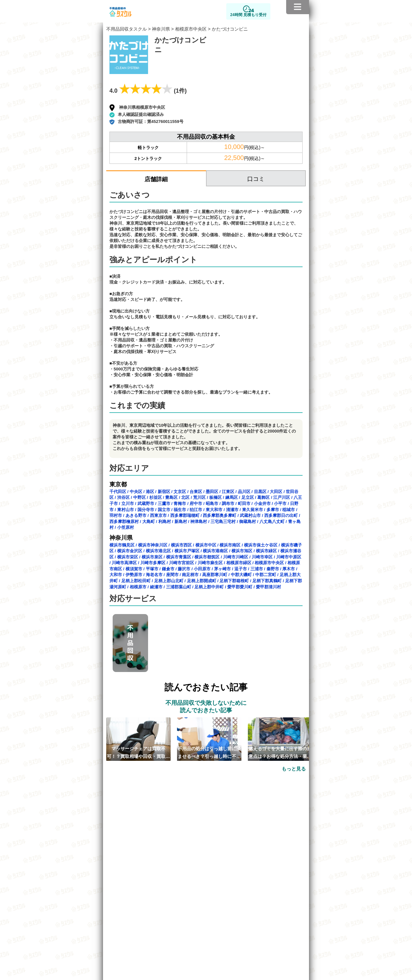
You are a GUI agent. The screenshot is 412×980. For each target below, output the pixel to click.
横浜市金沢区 (130, 551)
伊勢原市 (134, 575)
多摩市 (273, 510)
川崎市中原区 (289, 557)
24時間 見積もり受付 (248, 15)
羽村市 (116, 515)
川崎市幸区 (262, 557)
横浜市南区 (230, 545)
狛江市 (196, 510)
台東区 (196, 492)
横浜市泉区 (152, 557)
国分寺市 (146, 510)
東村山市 (126, 510)
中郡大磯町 (241, 575)
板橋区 (215, 497)
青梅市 (180, 504)
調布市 (228, 504)
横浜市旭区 (242, 551)
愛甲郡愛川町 (240, 587)
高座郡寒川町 (215, 575)
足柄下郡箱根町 (234, 581)
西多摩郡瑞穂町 (185, 515)
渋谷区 (123, 497)
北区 (185, 497)
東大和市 (214, 510)
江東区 (228, 492)
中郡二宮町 (266, 575)
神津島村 (199, 522)
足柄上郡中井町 (209, 587)
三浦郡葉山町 (179, 587)
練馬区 (232, 497)
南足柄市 (190, 575)
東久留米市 (253, 510)
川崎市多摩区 (153, 563)
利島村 (165, 522)
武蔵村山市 (250, 515)
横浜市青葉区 (179, 557)
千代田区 (118, 492)
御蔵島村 (248, 522)
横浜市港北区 (158, 551)
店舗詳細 (156, 179)
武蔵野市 (146, 504)
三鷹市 (164, 504)
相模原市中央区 (191, 29)
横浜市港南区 (215, 551)
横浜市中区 (206, 545)
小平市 (280, 504)
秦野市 (273, 569)
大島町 (149, 522)
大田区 (276, 492)
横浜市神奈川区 (153, 545)
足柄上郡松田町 (136, 581)
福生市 (180, 510)
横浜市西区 (181, 545)
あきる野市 (136, 515)
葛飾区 (263, 497)
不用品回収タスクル (126, 29)
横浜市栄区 (128, 557)
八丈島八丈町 (272, 522)
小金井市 (262, 504)
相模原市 (138, 587)
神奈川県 (161, 29)
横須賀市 (134, 569)
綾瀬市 (156, 587)
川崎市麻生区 (210, 563)
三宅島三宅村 (223, 522)
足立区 (248, 497)
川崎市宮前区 (182, 563)
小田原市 (202, 569)
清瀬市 (232, 510)
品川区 (244, 492)
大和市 (116, 575)
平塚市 (152, 569)
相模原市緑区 (239, 563)
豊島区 (171, 497)
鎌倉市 (168, 569)
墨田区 (212, 492)
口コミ (256, 179)
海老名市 (154, 575)
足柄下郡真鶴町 (267, 581)
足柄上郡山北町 (169, 581)
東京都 (118, 484)
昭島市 (212, 504)
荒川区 (199, 497)
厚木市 (289, 569)
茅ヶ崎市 (222, 569)
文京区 (180, 492)
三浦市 (257, 569)
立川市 (128, 504)
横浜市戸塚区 (187, 551)
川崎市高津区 (124, 563)
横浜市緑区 (266, 551)
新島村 (181, 522)
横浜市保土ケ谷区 (261, 545)
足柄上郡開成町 (202, 581)
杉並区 (156, 497)
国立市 (164, 510)
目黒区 (260, 492)
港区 (150, 492)
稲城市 (289, 510)
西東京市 (158, 515)
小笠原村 (126, 527)
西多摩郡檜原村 (124, 522)
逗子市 (241, 569)
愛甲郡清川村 (268, 587)
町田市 (244, 504)
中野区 (140, 497)
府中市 (196, 504)
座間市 (172, 575)
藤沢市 (184, 569)
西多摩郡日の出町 (281, 515)
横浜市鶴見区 (122, 545)
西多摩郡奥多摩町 (220, 515)
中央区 (136, 492)
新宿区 (164, 492)
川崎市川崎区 (236, 557)
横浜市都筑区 (207, 557)
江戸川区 (282, 497)
